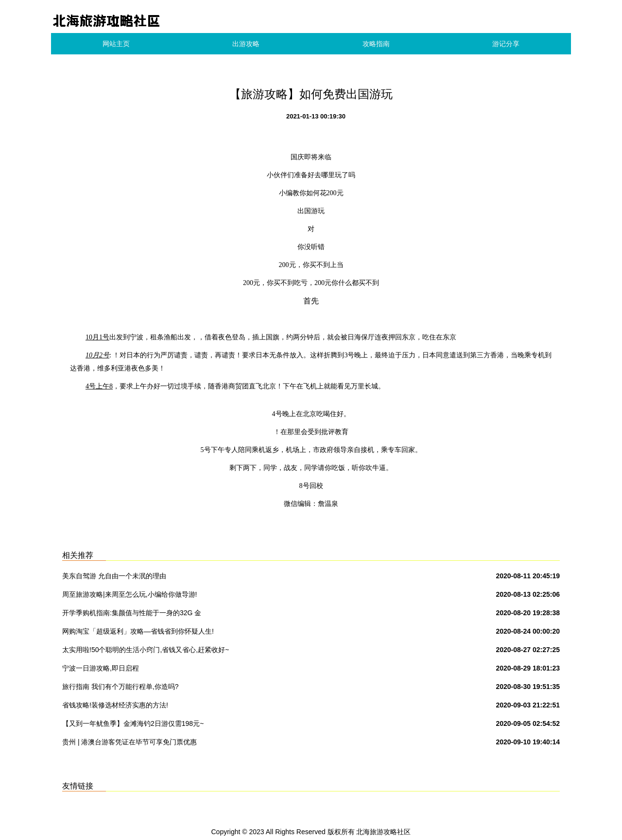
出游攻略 (246, 44)
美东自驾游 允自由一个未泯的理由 (114, 576)
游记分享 (506, 44)
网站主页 (116, 44)
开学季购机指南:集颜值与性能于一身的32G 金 (132, 613)
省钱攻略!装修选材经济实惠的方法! (115, 705)
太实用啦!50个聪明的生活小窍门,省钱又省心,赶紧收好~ (146, 650)
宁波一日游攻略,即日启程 (101, 668)
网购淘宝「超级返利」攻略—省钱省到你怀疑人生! (138, 631)
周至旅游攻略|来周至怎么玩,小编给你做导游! (130, 594)
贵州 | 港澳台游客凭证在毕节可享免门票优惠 (130, 742)
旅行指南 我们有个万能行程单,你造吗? (121, 687)
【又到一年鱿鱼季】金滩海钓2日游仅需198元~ (133, 723)
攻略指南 (376, 44)
